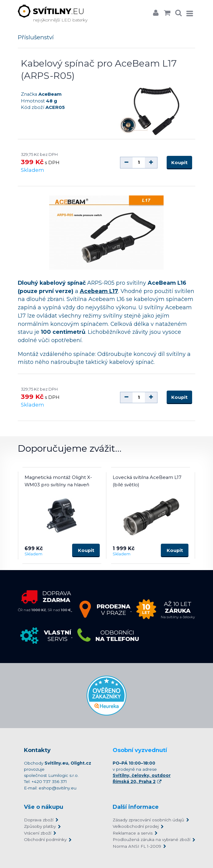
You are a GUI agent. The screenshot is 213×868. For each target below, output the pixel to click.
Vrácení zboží (38, 833)
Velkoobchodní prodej (136, 826)
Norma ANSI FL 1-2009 (137, 846)
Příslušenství (36, 37)
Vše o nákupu (44, 807)
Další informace (136, 807)
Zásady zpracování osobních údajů (148, 820)
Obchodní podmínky (45, 839)
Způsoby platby (40, 826)
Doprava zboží (39, 820)
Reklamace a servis (133, 833)
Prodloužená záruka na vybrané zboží (151, 839)
